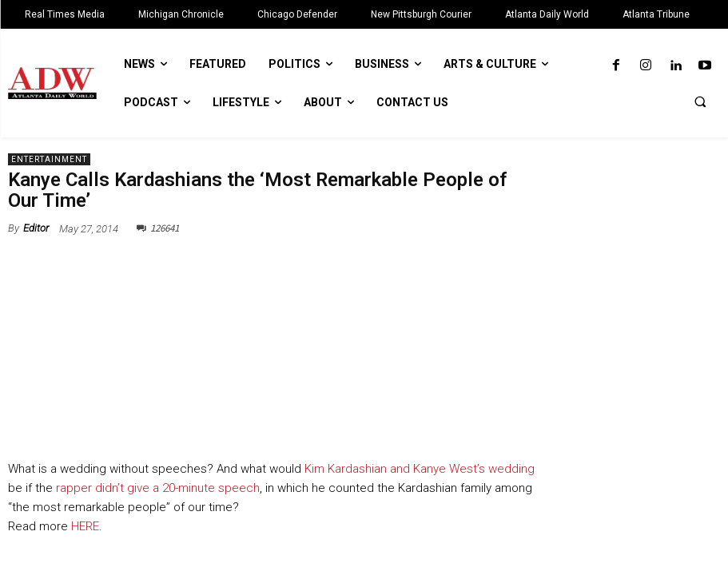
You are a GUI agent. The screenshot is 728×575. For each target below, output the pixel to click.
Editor (36, 228)
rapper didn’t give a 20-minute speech (158, 488)
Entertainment (49, 159)
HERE (84, 526)
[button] (700, 101)
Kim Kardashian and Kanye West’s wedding (420, 469)
